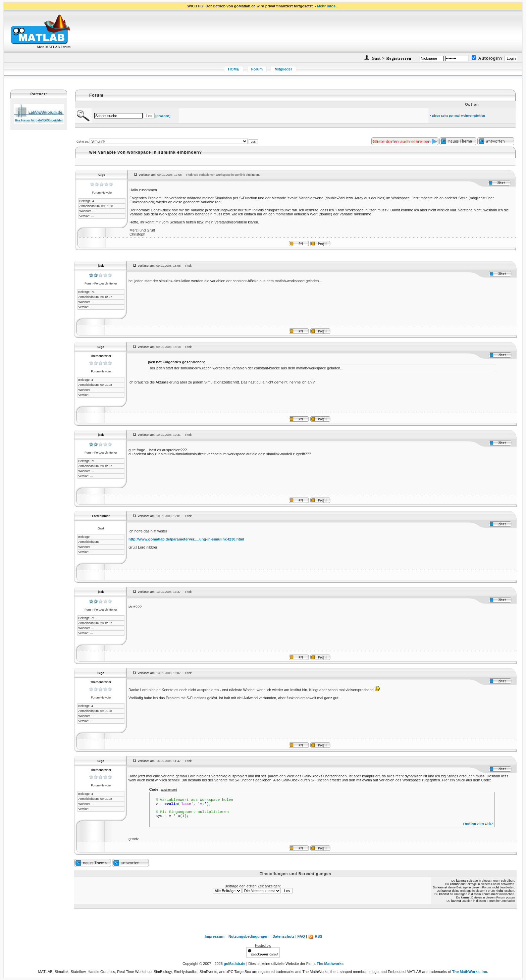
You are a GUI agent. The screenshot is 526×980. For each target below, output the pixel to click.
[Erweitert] (163, 116)
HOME (234, 69)
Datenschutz (283, 936)
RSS (315, 936)
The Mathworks (330, 964)
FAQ (301, 936)
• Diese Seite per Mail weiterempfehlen (458, 116)
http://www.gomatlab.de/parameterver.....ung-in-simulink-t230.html (186, 539)
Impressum (215, 936)
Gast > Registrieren (391, 58)
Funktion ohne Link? (478, 824)
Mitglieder (283, 69)
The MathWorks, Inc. (470, 972)
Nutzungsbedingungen (248, 936)
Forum (257, 69)
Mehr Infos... (328, 6)
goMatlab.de (234, 964)
